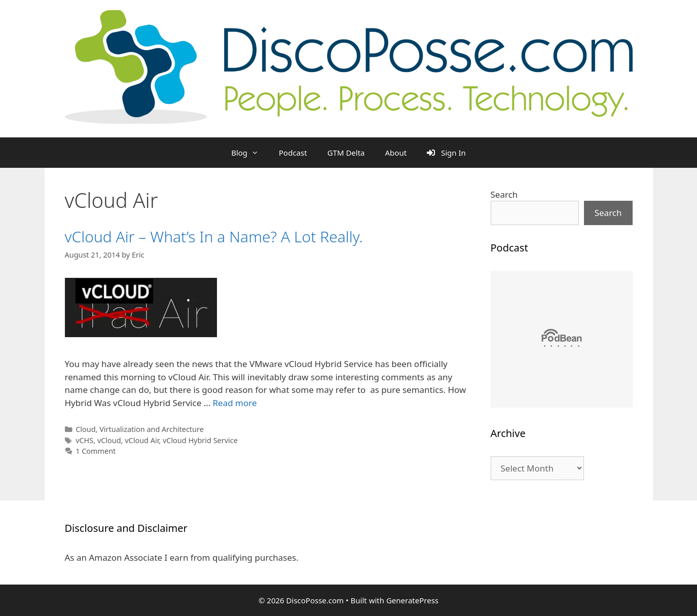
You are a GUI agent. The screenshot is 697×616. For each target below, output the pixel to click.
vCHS (84, 440)
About (396, 153)
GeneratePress (412, 600)
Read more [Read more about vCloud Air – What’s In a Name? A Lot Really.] (235, 403)
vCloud (109, 440)
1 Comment (96, 451)
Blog (250, 153)
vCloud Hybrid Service (200, 440)
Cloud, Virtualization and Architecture (140, 429)
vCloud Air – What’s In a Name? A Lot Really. (214, 237)
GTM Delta (346, 153)
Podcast (293, 153)
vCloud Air (142, 440)
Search (504, 194)
